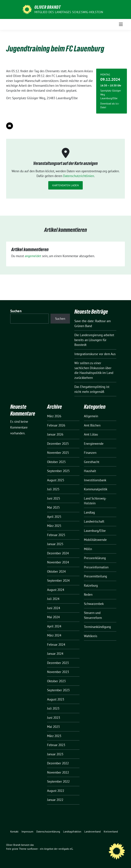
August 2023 (56, 699)
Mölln (88, 549)
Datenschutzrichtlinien (79, 176)
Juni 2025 (54, 498)
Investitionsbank (95, 480)
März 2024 (54, 635)
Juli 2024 (53, 599)
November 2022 (58, 772)
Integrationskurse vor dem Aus (95, 354)
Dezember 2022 (58, 763)
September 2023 (58, 690)
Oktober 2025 (56, 462)
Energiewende (94, 444)
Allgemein (91, 416)
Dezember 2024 (58, 553)
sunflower (32, 849)
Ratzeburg (91, 585)
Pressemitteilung (95, 576)
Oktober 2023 (56, 681)
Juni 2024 (54, 608)
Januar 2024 (55, 654)
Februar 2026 (56, 425)
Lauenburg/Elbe (95, 531)
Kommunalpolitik (96, 489)
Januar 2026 (55, 434)
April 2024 (54, 626)
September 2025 (58, 471)
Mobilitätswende (95, 540)
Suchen (16, 311)
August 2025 (56, 480)
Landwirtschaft (94, 521)
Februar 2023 (56, 745)
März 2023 (54, 736)
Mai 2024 (53, 617)
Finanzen (90, 453)
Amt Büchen (92, 425)
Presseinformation (96, 567)
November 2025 (58, 453)
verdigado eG (65, 849)
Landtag (89, 512)
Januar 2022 (55, 800)
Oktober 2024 (56, 571)
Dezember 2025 (58, 444)
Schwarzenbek (94, 604)
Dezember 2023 (58, 663)
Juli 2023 (53, 708)
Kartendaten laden (66, 185)
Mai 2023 (53, 727)
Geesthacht (92, 462)
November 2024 (58, 562)
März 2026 (54, 416)
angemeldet (33, 256)
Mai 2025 (53, 507)
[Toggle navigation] (121, 24)
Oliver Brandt (48, 7)
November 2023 (58, 672)
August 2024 (56, 590)
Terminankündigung (97, 627)
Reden (88, 594)
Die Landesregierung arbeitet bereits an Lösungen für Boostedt (94, 340)
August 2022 (56, 791)
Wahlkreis (91, 636)
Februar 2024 (56, 645)
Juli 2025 (53, 489)
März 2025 (54, 526)
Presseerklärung (95, 558)
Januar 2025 (55, 544)
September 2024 (58, 580)
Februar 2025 (56, 535)
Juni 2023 (54, 718)
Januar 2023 (55, 754)
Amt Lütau (91, 434)
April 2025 (54, 517)
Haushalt (90, 471)
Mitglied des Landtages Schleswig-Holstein (69, 12)
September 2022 (58, 781)
